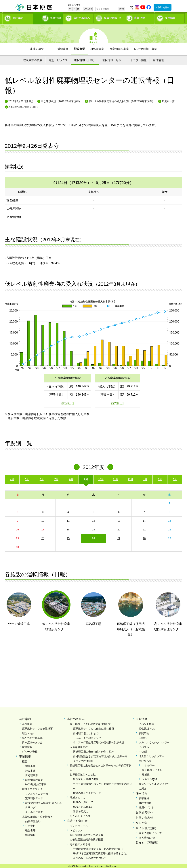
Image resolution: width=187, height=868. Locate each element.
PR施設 (143, 750)
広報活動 (140, 17)
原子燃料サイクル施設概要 (37, 727)
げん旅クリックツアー (152, 755)
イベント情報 (146, 723)
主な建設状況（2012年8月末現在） (61, 100)
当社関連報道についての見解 (87, 834)
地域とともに (78, 796)
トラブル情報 (138, 59)
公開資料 (30, 825)
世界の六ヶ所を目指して (87, 792)
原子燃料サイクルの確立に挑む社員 (93, 727)
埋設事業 (79, 48)
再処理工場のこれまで (86, 732)
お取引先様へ (163, 7)
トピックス (76, 829)
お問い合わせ (144, 816)
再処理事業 (97, 48)
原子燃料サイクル (152, 769)
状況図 (66, 402)
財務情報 (27, 746)
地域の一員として (83, 801)
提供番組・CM (147, 727)
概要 (25, 760)
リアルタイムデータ (37, 792)
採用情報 (170, 17)
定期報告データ (34, 797)
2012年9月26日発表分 (21, 100)
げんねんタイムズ (80, 815)
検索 (122, 9)
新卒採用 (144, 797)
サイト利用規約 (146, 827)
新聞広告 (144, 732)
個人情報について (149, 836)
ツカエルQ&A (150, 778)
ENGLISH (88, 9)
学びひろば (145, 760)
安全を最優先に (79, 746)
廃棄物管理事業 (119, 48)
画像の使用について (150, 832)
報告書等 (30, 829)
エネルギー (148, 764)
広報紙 (143, 737)
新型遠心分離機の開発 (86, 778)
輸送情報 (158, 59)
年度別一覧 (168, 100)
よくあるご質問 (34, 811)
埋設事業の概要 (33, 59)
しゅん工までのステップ (87, 737)
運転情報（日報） (85, 59)
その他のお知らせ (80, 843)
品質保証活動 (33, 820)
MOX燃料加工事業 (146, 48)
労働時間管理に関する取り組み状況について (99, 848)
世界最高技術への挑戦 (83, 773)
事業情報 (48, 17)
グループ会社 (30, 750)
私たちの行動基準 (32, 737)
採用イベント (146, 806)
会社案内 (18, 17)
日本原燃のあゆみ (32, 741)
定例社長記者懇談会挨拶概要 (87, 838)
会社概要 (27, 723)
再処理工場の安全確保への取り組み (93, 750)
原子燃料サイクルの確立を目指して (90, 723)
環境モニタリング (32, 788)
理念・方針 (28, 732)
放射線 (146, 773)
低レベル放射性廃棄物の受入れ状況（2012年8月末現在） (122, 100)
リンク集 (142, 822)
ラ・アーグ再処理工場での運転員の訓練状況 (99, 741)
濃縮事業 (63, 48)
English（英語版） (148, 841)
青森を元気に (81, 810)
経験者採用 (145, 802)
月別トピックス (58, 59)
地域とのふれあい (83, 806)
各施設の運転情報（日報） (24, 106)
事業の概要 (37, 48)
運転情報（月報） (113, 59)
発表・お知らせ (77, 820)
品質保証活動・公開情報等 (37, 815)
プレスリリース (79, 825)
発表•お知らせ (113, 17)
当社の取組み (82, 17)
